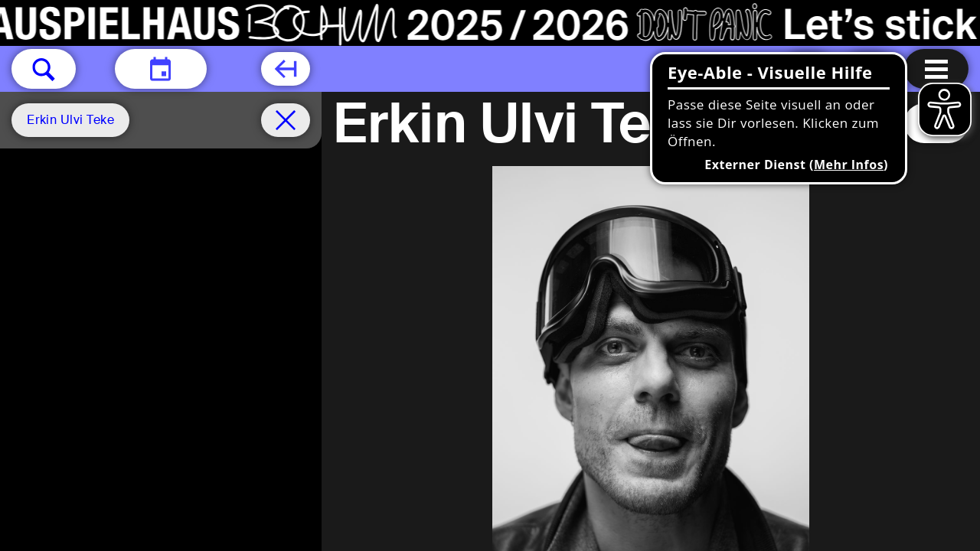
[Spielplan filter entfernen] (286, 120)
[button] (44, 69)
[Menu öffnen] (936, 69)
